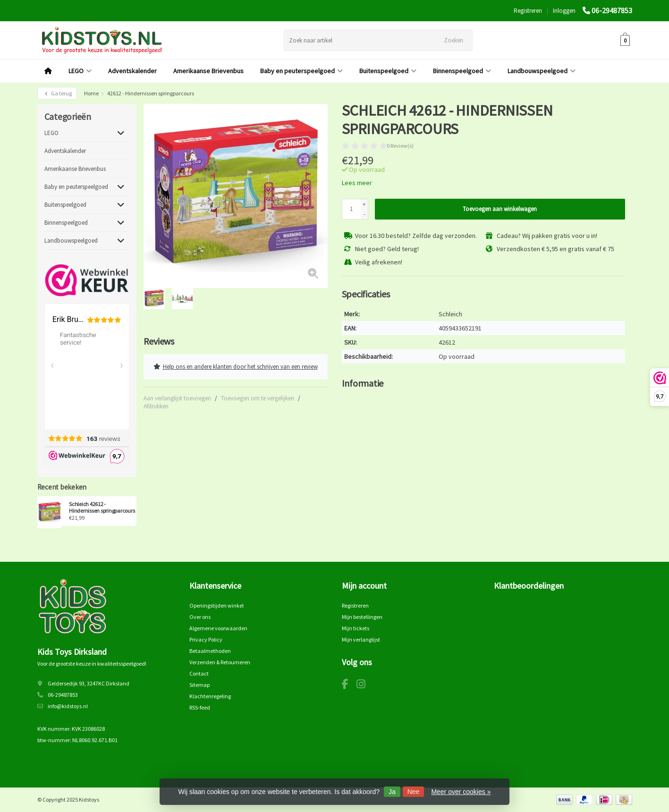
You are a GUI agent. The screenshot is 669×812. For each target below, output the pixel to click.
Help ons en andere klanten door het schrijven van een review (236, 366)
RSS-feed (200, 707)
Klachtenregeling (210, 696)
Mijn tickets (356, 628)
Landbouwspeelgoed (542, 71)
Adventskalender (132, 71)
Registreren (528, 11)
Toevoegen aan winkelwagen (500, 209)
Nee (414, 792)
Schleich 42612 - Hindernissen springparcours (102, 507)
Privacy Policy (206, 639)
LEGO (80, 71)
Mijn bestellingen (362, 617)
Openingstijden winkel (216, 605)
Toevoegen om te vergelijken (258, 397)
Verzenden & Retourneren (220, 662)
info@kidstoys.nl (68, 706)
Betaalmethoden (210, 651)
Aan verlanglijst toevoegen (177, 397)
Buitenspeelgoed (388, 71)
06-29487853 (612, 10)
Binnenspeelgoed (462, 71)
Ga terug (57, 93)
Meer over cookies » (461, 792)
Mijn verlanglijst (361, 639)
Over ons (200, 617)
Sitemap (199, 685)
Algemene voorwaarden (218, 628)
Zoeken (453, 40)
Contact (199, 673)
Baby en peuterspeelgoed (301, 71)
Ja (392, 792)
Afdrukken (156, 405)
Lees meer (357, 183)
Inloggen (564, 11)
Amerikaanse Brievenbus (208, 71)
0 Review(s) (400, 146)
